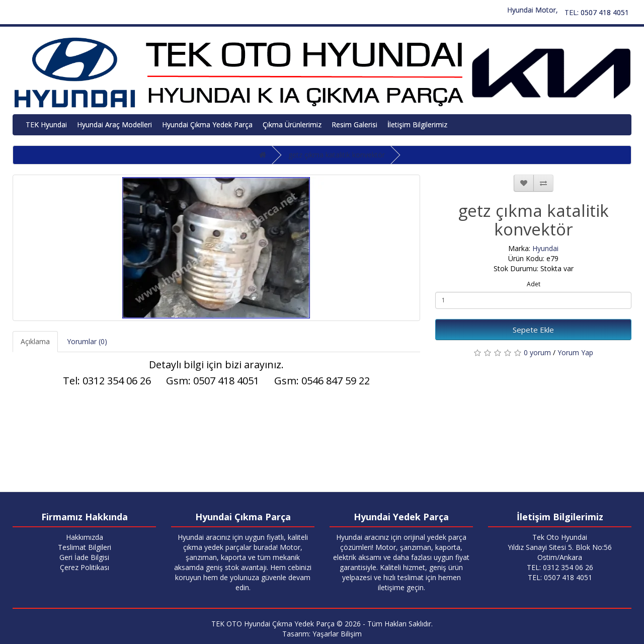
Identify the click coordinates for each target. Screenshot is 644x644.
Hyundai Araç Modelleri (114, 125)
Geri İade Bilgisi (84, 557)
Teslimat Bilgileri (85, 547)
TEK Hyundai (46, 125)
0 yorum (537, 352)
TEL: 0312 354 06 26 (560, 567)
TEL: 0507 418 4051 (597, 12)
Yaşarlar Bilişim (337, 634)
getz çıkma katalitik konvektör (337, 155)
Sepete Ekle (533, 330)
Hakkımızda (85, 537)
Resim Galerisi (354, 125)
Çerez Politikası (85, 567)
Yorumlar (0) (87, 341)
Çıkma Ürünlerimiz (292, 125)
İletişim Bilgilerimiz (417, 125)
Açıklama (35, 341)
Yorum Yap (575, 352)
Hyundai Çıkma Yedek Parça (207, 125)
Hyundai (545, 248)
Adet (534, 284)
